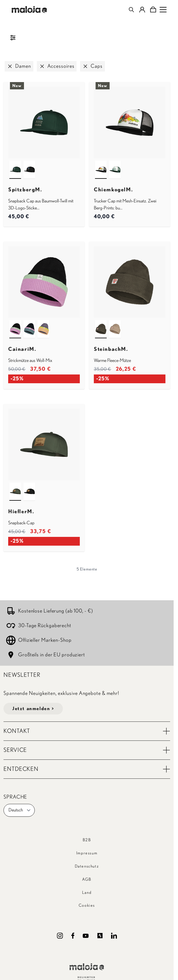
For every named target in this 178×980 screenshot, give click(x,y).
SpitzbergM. (25, 190)
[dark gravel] (115, 324)
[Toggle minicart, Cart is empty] (153, 10)
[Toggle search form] (131, 10)
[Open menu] (163, 10)
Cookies (87, 906)
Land (87, 893)
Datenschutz (87, 866)
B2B (87, 840)
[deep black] (29, 164)
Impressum (87, 853)
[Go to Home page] (29, 9)
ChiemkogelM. (113, 190)
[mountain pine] (15, 164)
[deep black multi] (15, 324)
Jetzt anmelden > (33, 709)
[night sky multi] (29, 324)
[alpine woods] (101, 324)
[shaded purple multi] (43, 324)
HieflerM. (21, 512)
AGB (87, 880)
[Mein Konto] (142, 10)
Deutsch (20, 810)
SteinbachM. (111, 349)
